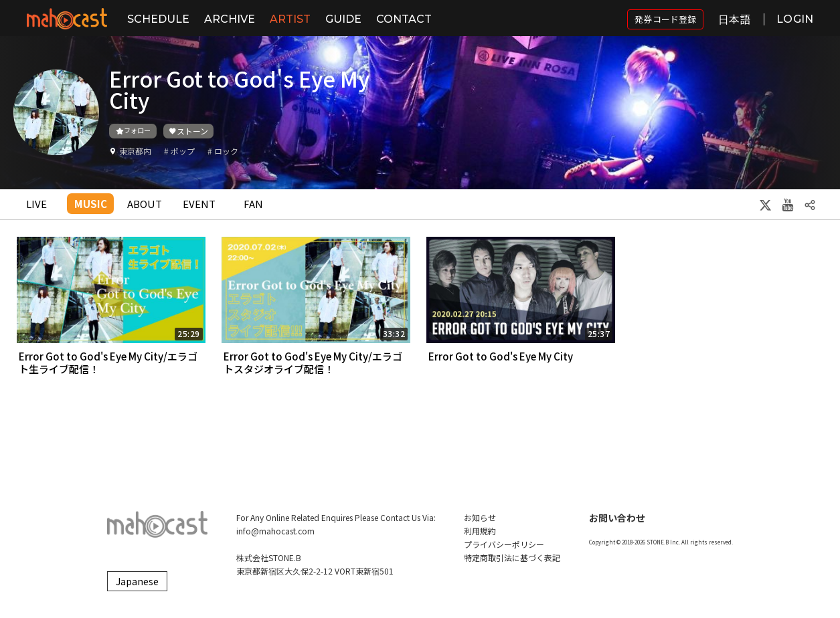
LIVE (36, 204)
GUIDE (343, 19)
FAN (253, 204)
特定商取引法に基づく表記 (512, 557)
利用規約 (480, 531)
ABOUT (145, 204)
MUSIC (91, 204)
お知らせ (480, 517)
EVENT (199, 204)
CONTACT (404, 19)
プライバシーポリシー (504, 544)
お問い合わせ (617, 518)
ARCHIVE (230, 19)
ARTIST (290, 19)
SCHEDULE (158, 19)
